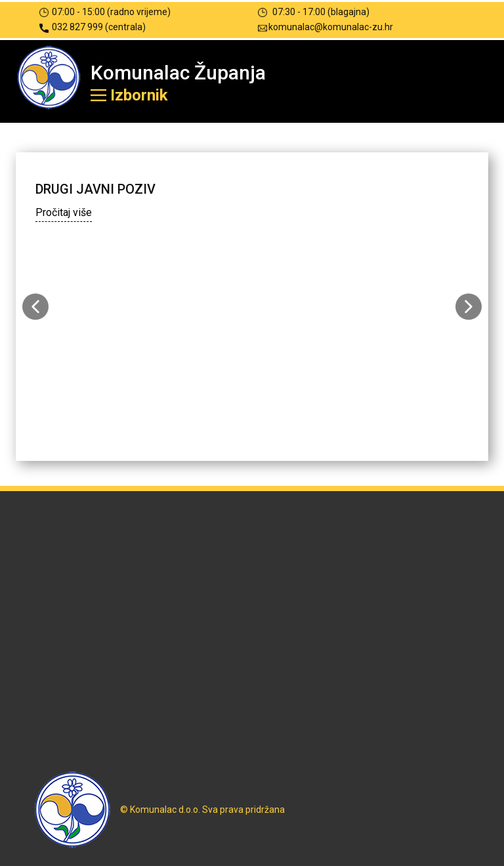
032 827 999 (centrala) (93, 27)
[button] (35, 307)
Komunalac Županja (178, 73)
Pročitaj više (64, 212)
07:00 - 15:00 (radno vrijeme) (105, 12)
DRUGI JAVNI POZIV (95, 189)
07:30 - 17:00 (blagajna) (314, 12)
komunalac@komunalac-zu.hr (325, 27)
